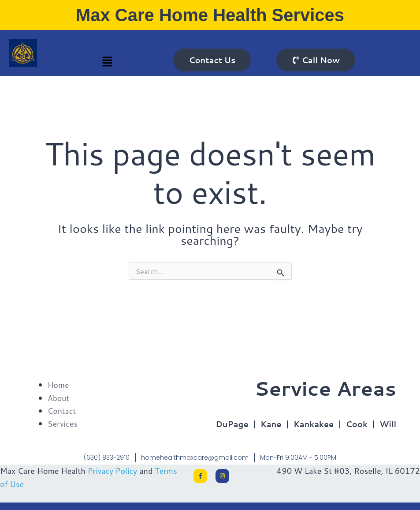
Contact (62, 410)
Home (59, 385)
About (59, 397)
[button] (108, 62)
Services (63, 423)
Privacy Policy (113, 470)
